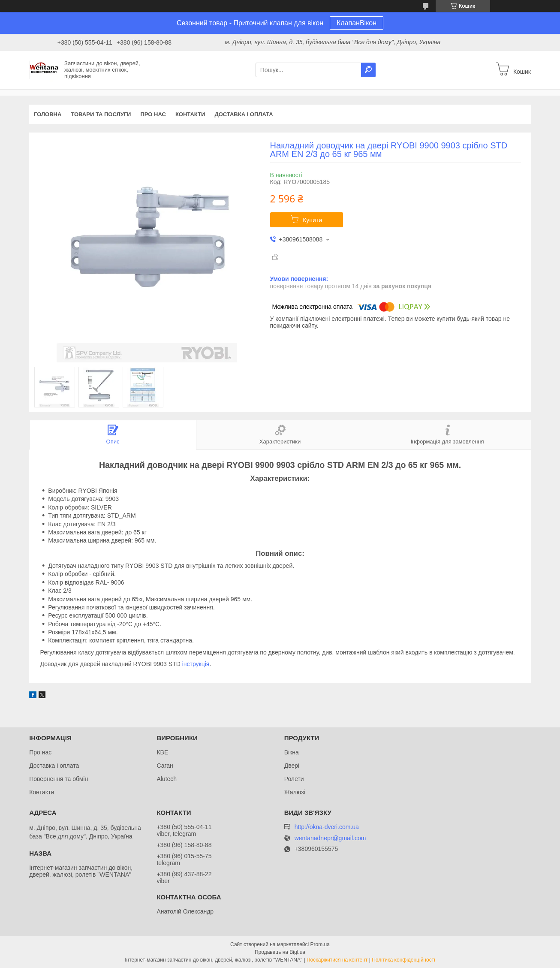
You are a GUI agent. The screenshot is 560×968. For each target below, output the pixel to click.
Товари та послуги (101, 114)
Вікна (292, 752)
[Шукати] (368, 70)
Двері (292, 766)
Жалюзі (295, 792)
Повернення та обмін (59, 779)
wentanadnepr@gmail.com (330, 838)
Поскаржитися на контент (337, 960)
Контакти (190, 114)
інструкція (196, 664)
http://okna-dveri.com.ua (327, 827)
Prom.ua (320, 944)
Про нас (153, 114)
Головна (48, 114)
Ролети (294, 779)
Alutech (167, 779)
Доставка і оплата (244, 114)
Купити (312, 220)
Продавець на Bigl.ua (280, 952)
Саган (165, 766)
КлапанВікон (357, 23)
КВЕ (162, 752)
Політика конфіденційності (403, 960)
